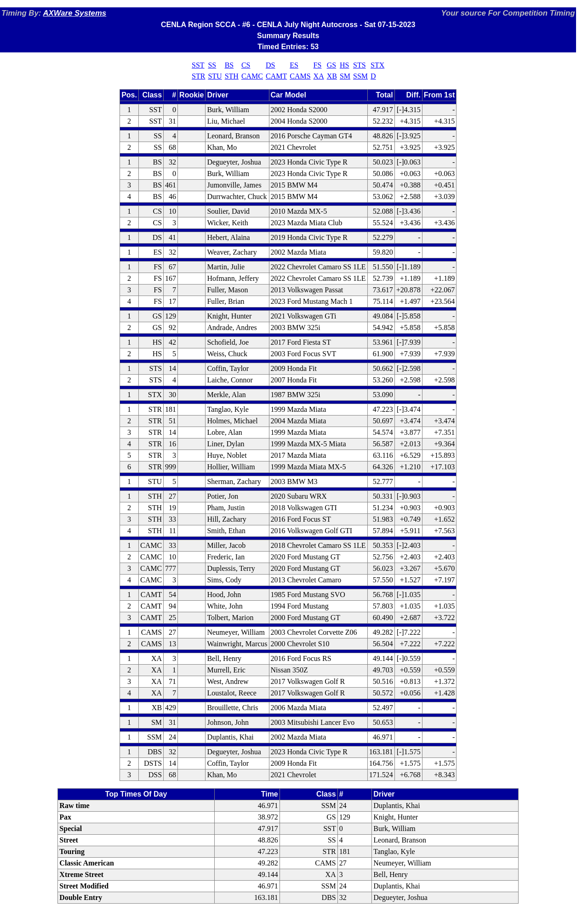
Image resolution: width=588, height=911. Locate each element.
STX (377, 65)
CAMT (276, 76)
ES (294, 65)
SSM (360, 76)
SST (198, 65)
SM (345, 76)
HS (344, 65)
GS (331, 65)
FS (318, 65)
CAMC (252, 76)
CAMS (300, 76)
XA (319, 76)
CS (246, 65)
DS (270, 65)
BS (229, 65)
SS (212, 65)
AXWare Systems (74, 13)
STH (232, 76)
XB (332, 76)
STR (198, 76)
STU (215, 76)
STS (360, 65)
